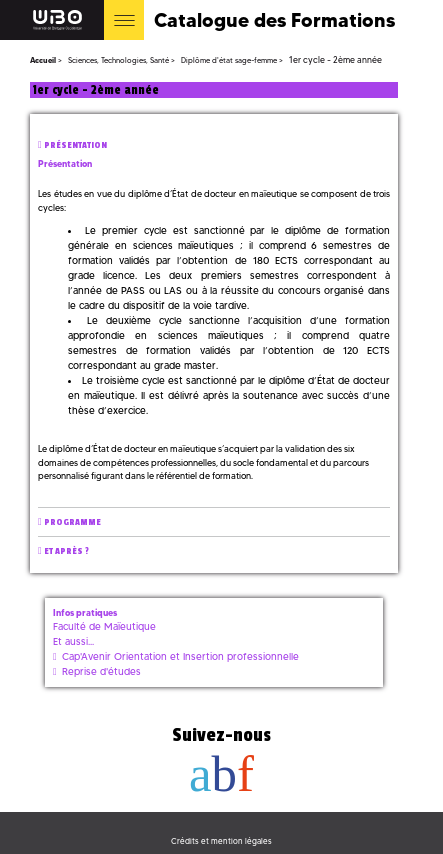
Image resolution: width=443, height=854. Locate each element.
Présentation (75, 145)
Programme (72, 522)
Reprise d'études (101, 671)
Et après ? (66, 551)
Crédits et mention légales (221, 841)
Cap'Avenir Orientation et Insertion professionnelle (180, 656)
